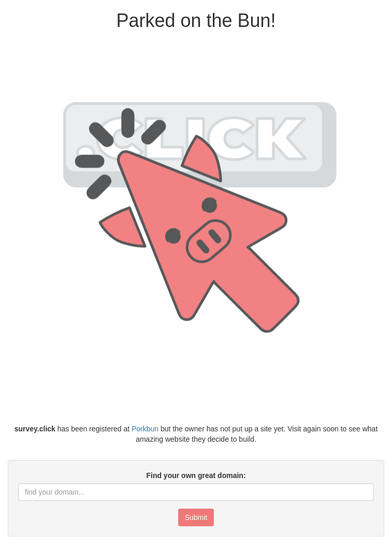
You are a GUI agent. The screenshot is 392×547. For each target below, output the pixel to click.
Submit (196, 517)
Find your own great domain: (196, 475)
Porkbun (145, 429)
